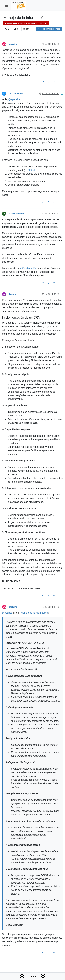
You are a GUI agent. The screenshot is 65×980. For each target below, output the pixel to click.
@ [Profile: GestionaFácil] (29, 268)
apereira (13, 44)
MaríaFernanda (16, 214)
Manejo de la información (34, 613)
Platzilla (32, 170)
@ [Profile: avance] (7, 613)
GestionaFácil (16, 94)
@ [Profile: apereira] (14, 99)
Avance (12, 294)
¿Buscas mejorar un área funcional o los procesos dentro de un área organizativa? (27, 23)
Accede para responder (49, 29)
